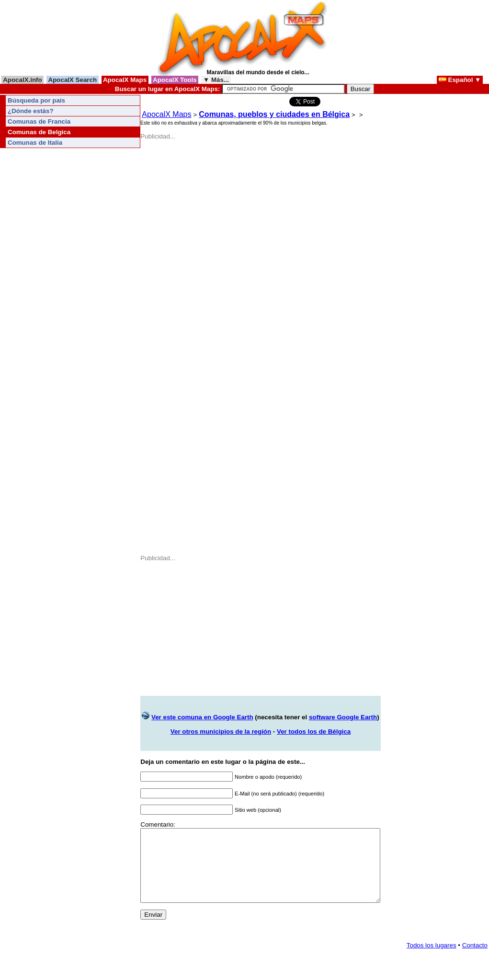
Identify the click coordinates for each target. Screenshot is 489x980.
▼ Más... (216, 80)
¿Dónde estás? (31, 111)
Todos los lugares (432, 960)
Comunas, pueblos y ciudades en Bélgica (274, 114)
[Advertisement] (206, 200)
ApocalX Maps (125, 80)
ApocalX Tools (175, 80)
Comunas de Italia (35, 143)
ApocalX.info (23, 80)
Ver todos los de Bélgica (314, 732)
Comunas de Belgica (39, 132)
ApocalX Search (72, 80)
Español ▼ (460, 80)
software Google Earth (343, 717)
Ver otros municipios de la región (221, 732)
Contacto (475, 960)
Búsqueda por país (36, 100)
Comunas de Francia (39, 121)
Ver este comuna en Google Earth (202, 717)
